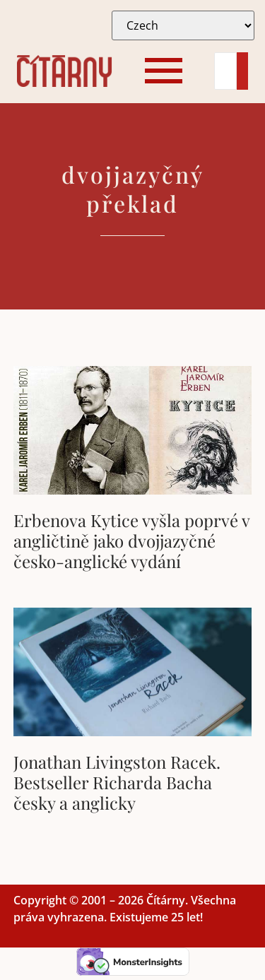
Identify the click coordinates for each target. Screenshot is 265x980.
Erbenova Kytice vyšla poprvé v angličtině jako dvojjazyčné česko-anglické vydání (131, 541)
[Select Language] (183, 25)
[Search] (225, 71)
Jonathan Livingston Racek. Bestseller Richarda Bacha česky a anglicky (117, 782)
